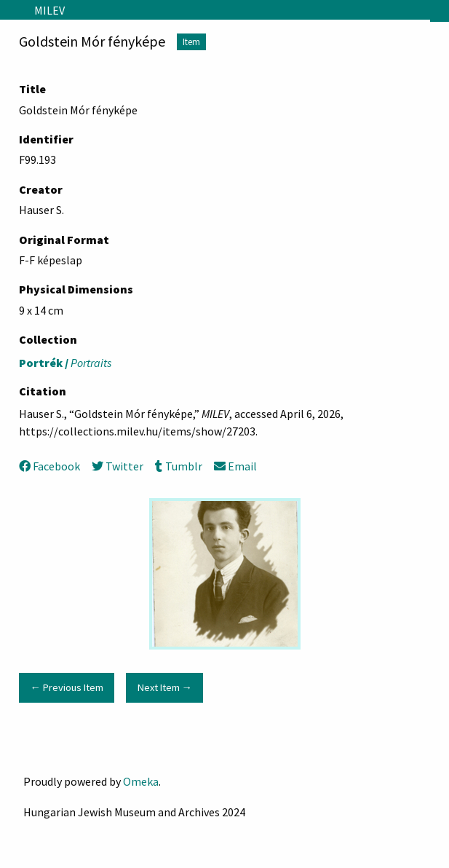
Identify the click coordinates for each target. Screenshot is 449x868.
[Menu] (11, 10)
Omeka (141, 781)
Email (235, 466)
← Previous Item (66, 687)
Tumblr (178, 466)
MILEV (49, 10)
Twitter (118, 466)
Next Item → (165, 687)
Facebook (49, 466)
